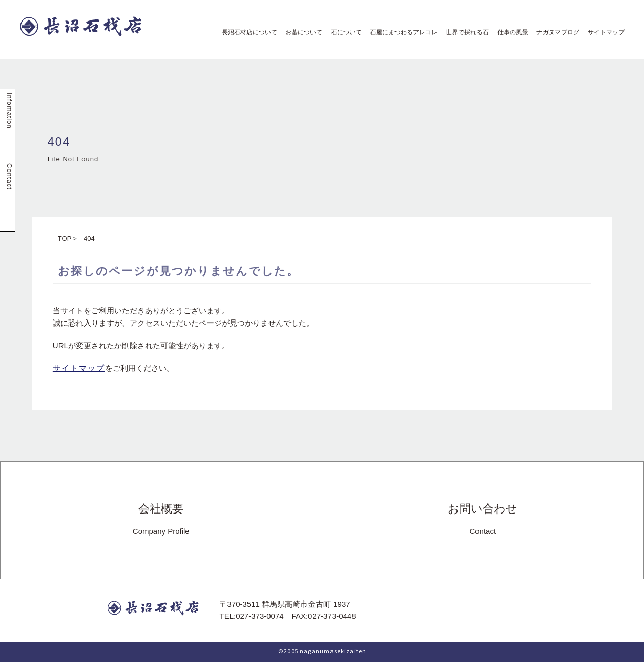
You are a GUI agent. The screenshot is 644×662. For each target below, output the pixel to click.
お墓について (301, 32)
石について (343, 32)
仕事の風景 (510, 32)
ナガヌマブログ (555, 32)
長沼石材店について (246, 32)
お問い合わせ (483, 520)
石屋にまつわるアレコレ (401, 32)
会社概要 (161, 520)
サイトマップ (603, 32)
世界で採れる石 (464, 32)
